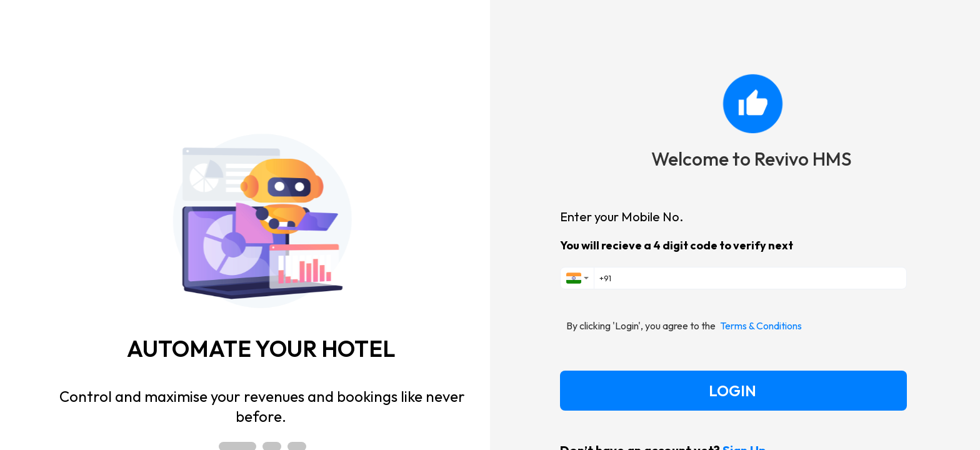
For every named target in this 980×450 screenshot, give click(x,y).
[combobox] (577, 278)
